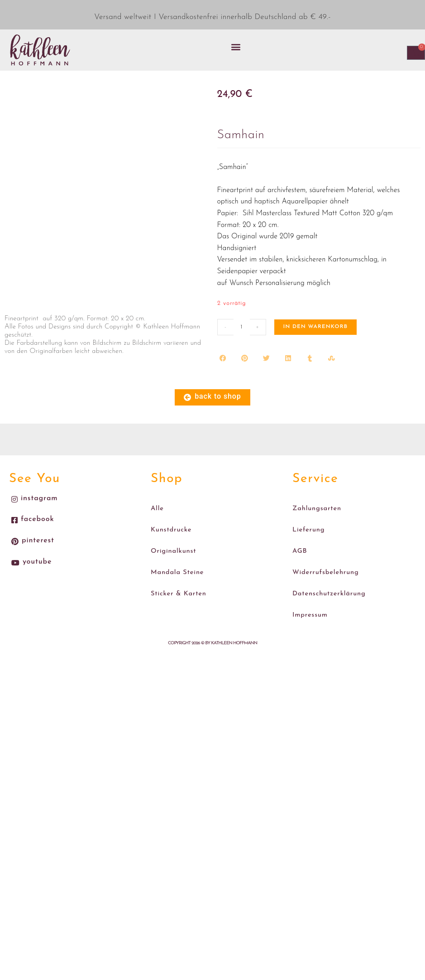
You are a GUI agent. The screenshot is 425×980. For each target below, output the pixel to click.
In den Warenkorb (315, 327)
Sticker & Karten (177, 580)
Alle (157, 507)
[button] (236, 46)
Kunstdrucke (170, 525)
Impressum (309, 598)
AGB (299, 543)
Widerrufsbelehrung (324, 562)
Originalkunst (172, 543)
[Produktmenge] (242, 327)
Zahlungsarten (315, 507)
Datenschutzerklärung (327, 580)
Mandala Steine (176, 562)
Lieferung (308, 525)
